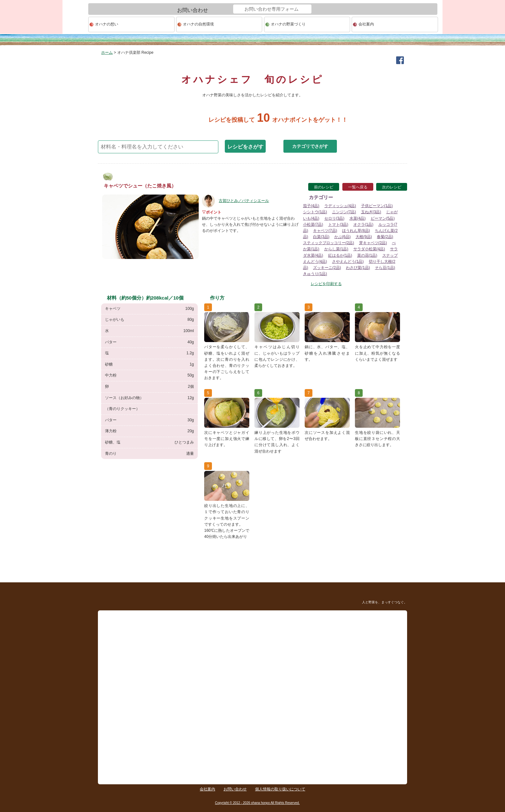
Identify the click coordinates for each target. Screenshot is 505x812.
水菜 (358, 218)
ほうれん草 (356, 231)
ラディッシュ (340, 206)
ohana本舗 (75, 25)
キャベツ (325, 231)
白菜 (321, 237)
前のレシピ (324, 187)
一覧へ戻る (358, 187)
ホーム (107, 53)
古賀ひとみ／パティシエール (235, 201)
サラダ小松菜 (369, 249)
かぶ (343, 237)
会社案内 (366, 24)
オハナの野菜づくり (288, 24)
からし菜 (336, 249)
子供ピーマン (377, 206)
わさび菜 (358, 268)
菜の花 (367, 255)
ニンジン (344, 212)
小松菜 (313, 224)
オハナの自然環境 (198, 24)
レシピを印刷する (326, 284)
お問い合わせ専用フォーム (272, 9)
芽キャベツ (373, 243)
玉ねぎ (371, 212)
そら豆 (385, 268)
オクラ (363, 224)
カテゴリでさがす (310, 146)
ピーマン (383, 218)
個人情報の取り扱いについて (280, 789)
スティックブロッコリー (329, 243)
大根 (364, 237)
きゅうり (315, 274)
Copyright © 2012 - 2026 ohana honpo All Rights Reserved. (257, 803)
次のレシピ (392, 187)
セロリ (334, 218)
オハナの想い (107, 24)
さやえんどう (348, 262)
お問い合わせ (235, 789)
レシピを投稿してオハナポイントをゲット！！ (252, 120)
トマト (338, 224)
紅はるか (340, 255)
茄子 (311, 206)
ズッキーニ (327, 268)
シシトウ (315, 212)
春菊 (385, 237)
